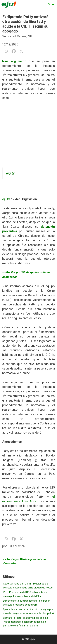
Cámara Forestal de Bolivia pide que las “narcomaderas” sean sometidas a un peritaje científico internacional (25, 622)
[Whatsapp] (6, 51)
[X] (21, 51)
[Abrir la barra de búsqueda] (49, 5)
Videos (22, 36)
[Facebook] (14, 51)
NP (30, 36)
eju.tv (10, 173)
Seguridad (9, 36)
